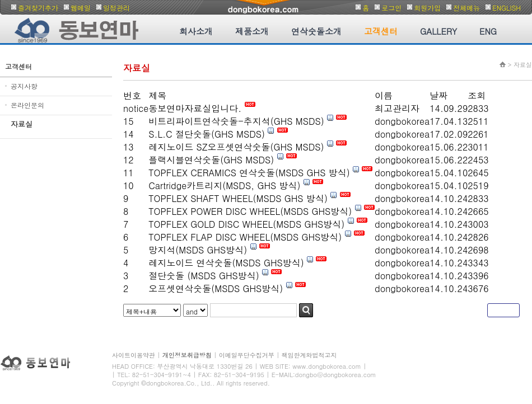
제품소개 (252, 31)
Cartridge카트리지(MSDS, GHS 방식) (224, 185)
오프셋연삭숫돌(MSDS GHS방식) (216, 288)
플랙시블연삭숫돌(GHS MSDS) (211, 160)
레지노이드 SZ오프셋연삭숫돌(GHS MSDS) (236, 147)
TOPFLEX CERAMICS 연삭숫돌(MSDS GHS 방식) (249, 173)
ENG (488, 31)
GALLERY (438, 31)
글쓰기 (503, 310)
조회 (477, 95)
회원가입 (427, 8)
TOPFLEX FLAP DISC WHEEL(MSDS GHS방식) (245, 237)
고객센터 (381, 31)
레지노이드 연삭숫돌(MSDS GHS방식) (226, 263)
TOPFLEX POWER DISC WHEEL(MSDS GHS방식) (250, 211)
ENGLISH (507, 8)
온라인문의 (27, 105)
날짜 (438, 95)
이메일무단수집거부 (247, 355)
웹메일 (81, 8)
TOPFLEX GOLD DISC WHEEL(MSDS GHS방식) (246, 224)
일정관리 (116, 8)
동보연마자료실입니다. (196, 108)
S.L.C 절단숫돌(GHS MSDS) (207, 134)
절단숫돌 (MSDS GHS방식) (204, 276)
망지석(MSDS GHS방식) (198, 250)
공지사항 (24, 86)
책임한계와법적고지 (309, 355)
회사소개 (196, 31)
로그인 (391, 8)
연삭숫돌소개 (316, 31)
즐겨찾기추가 (38, 8)
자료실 (22, 124)
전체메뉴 (466, 8)
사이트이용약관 (134, 355)
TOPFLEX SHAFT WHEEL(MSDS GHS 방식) (238, 198)
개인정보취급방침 (187, 355)
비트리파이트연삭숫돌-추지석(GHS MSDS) (236, 121)
